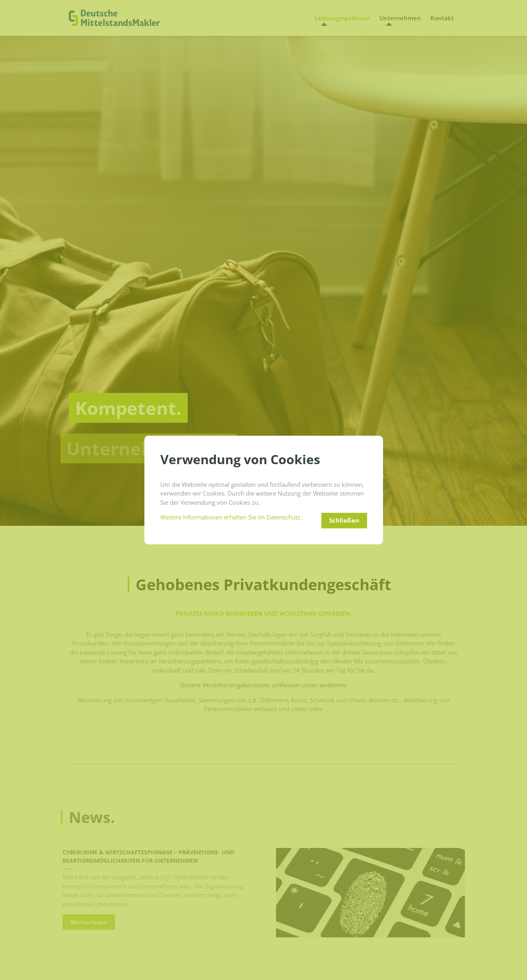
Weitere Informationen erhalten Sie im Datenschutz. (231, 517)
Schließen (344, 521)
